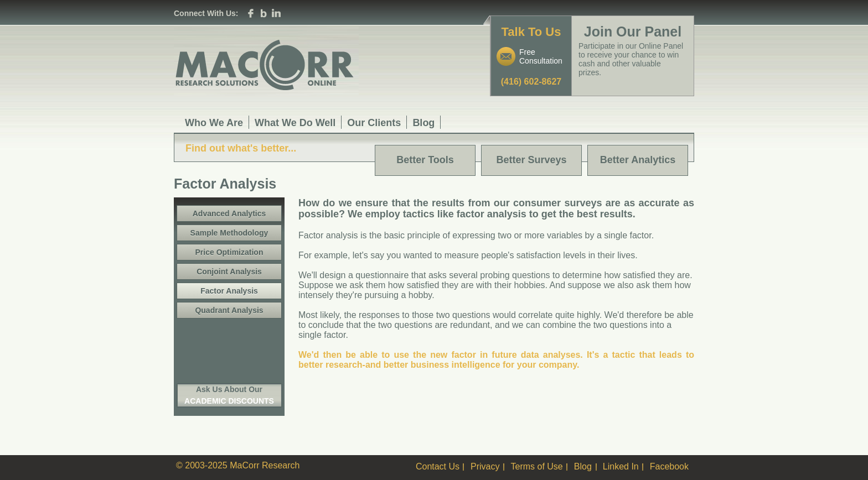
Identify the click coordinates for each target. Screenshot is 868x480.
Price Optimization (229, 252)
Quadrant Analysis (229, 310)
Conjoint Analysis (229, 272)
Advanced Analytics (229, 213)
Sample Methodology (229, 233)
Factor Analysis (229, 291)
